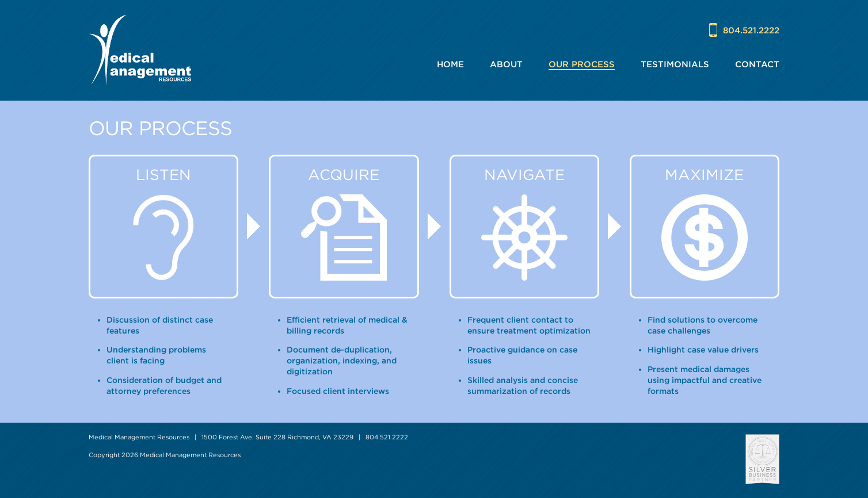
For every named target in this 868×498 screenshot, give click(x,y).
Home (450, 64)
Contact (757, 64)
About (506, 64)
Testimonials (675, 64)
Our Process (582, 64)
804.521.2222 (751, 30)
